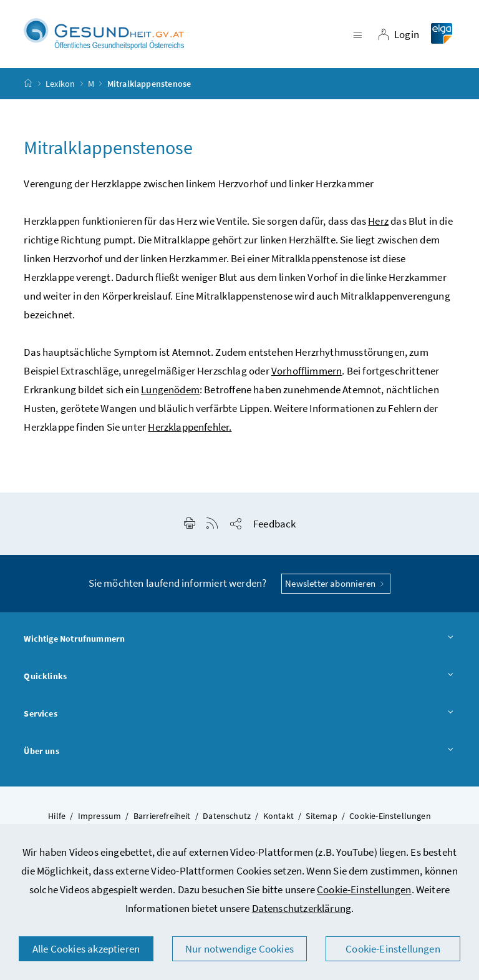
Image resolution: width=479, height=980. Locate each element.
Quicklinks (239, 677)
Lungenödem (170, 390)
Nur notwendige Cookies (239, 949)
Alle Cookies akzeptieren (86, 949)
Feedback (274, 524)
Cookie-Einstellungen (364, 889)
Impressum (100, 816)
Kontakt (278, 816)
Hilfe (57, 816)
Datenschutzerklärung (302, 908)
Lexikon (60, 84)
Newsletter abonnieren (336, 584)
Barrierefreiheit (162, 816)
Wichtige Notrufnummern (239, 640)
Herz (378, 222)
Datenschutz (227, 816)
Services (239, 714)
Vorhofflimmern (307, 371)
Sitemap (321, 816)
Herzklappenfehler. (190, 428)
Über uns (239, 752)
